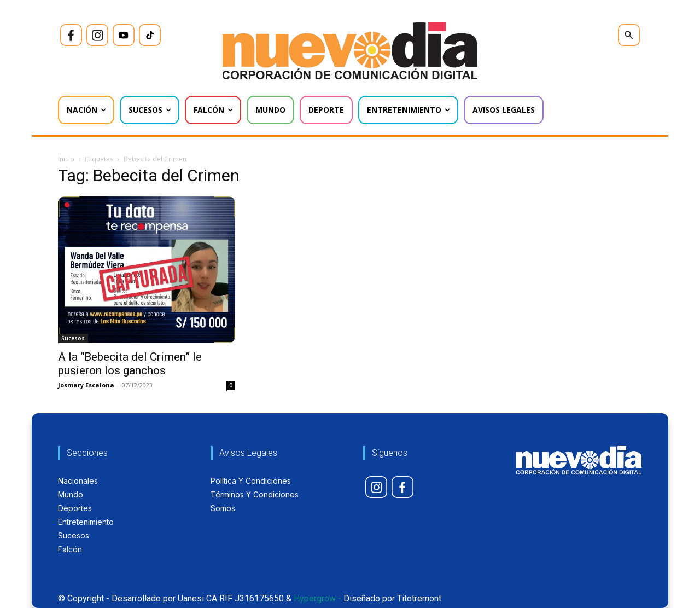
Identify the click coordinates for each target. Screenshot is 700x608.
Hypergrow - (317, 598)
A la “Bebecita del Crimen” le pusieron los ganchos (130, 364)
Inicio (66, 159)
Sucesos (73, 338)
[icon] (71, 35)
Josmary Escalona (86, 385)
